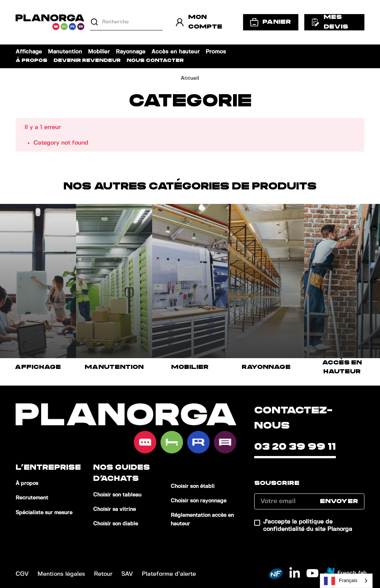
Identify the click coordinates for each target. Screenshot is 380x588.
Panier (271, 22)
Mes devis (330, 22)
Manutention (65, 52)
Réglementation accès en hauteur (202, 520)
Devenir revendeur (87, 61)
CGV (22, 574)
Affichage (29, 52)
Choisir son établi (193, 486)
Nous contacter (155, 61)
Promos (216, 52)
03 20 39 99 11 (295, 447)
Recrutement (32, 498)
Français (341, 581)
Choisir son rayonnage (199, 501)
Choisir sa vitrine (114, 509)
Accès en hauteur (176, 52)
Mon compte (199, 22)
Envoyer (339, 501)
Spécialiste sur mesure (44, 513)
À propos (32, 61)
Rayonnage (131, 52)
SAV (127, 574)
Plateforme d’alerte (169, 574)
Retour (103, 574)
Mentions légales (61, 574)
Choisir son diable (116, 524)
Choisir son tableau (117, 495)
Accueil (190, 78)
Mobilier (99, 52)
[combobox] (346, 581)
